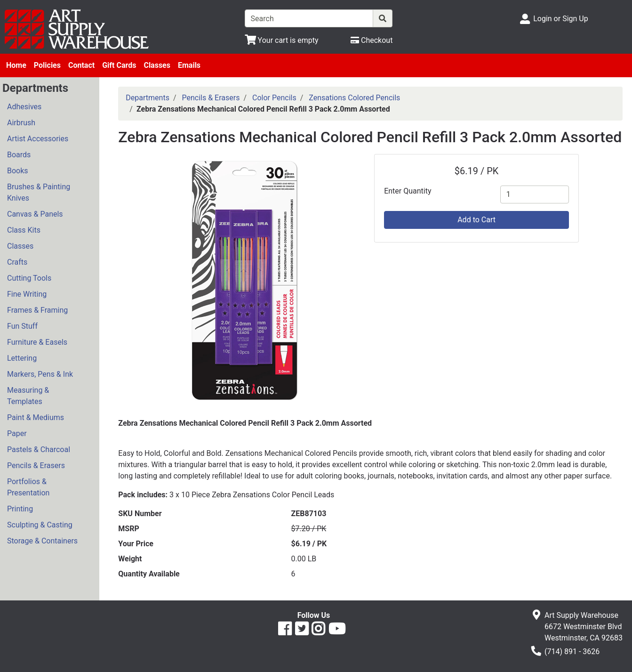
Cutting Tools (29, 278)
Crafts (17, 262)
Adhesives (24, 107)
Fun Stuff (22, 326)
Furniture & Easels (37, 342)
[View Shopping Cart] (282, 40)
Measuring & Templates (28, 396)
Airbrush (21, 123)
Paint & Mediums (36, 417)
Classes (157, 65)
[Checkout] (372, 40)
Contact (81, 65)
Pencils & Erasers (36, 466)
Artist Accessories (38, 139)
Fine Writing (27, 294)
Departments (148, 98)
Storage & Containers (42, 541)
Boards (19, 155)
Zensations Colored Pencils (354, 98)
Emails (189, 65)
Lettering (22, 358)
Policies (47, 65)
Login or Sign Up (560, 19)
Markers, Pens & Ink (40, 374)
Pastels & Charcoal (39, 449)
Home (16, 65)
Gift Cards (119, 65)
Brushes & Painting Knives (39, 192)
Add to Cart (476, 220)
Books (18, 171)
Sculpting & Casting (40, 525)
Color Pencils (274, 98)
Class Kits (24, 230)
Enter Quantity (408, 191)
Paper (17, 433)
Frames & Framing (37, 310)
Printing (20, 509)
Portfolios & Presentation (28, 487)
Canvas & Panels (35, 214)
